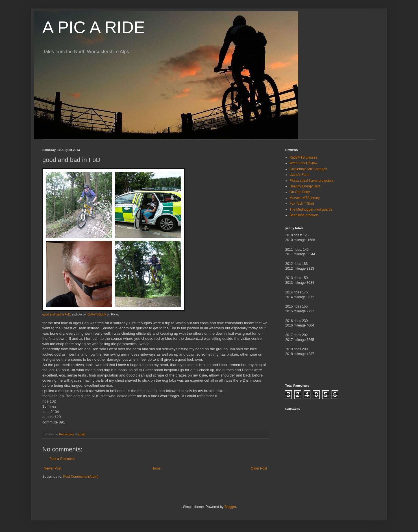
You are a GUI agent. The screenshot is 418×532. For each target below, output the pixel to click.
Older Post (259, 468)
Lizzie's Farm (299, 175)
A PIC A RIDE (94, 27)
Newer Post (53, 468)
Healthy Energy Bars (305, 186)
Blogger (230, 507)
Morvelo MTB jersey (305, 198)
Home (156, 468)
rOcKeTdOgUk (96, 314)
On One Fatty (300, 192)
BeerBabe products (304, 215)
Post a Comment (62, 459)
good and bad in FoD (56, 314)
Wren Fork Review (303, 163)
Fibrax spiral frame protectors (312, 181)
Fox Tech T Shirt (302, 204)
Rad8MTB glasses (303, 157)
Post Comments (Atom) (81, 477)
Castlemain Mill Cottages (308, 169)
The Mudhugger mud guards (311, 209)
